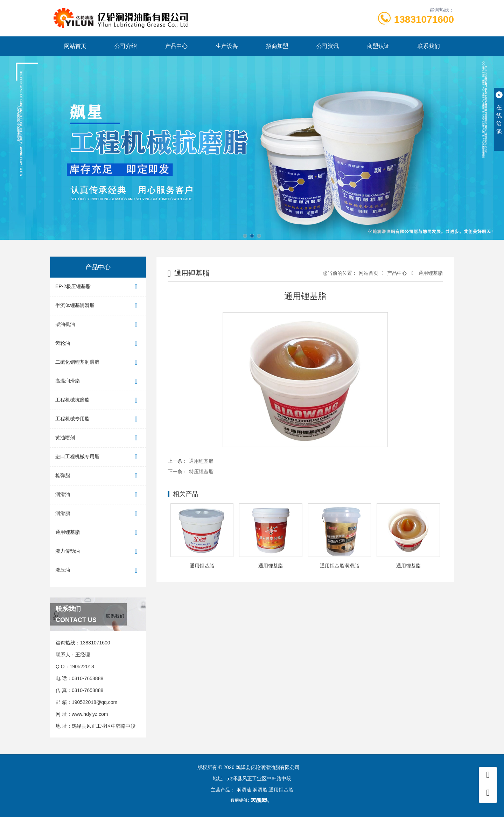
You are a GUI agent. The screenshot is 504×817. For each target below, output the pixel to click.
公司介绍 (126, 46)
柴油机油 (98, 325)
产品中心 (176, 46)
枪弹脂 (98, 476)
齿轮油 (98, 344)
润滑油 (98, 495)
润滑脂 (98, 514)
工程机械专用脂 (98, 419)
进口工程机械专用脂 (98, 457)
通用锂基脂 (98, 533)
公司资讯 (328, 46)
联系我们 (429, 46)
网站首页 (75, 46)
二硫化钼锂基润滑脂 (98, 362)
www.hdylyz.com (90, 714)
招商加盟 (277, 46)
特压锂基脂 (201, 472)
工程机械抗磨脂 (98, 400)
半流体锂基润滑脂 (98, 306)
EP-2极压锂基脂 (98, 287)
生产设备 (227, 46)
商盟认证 (378, 46)
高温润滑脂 (98, 381)
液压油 (98, 570)
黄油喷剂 (98, 438)
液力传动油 (98, 551)
